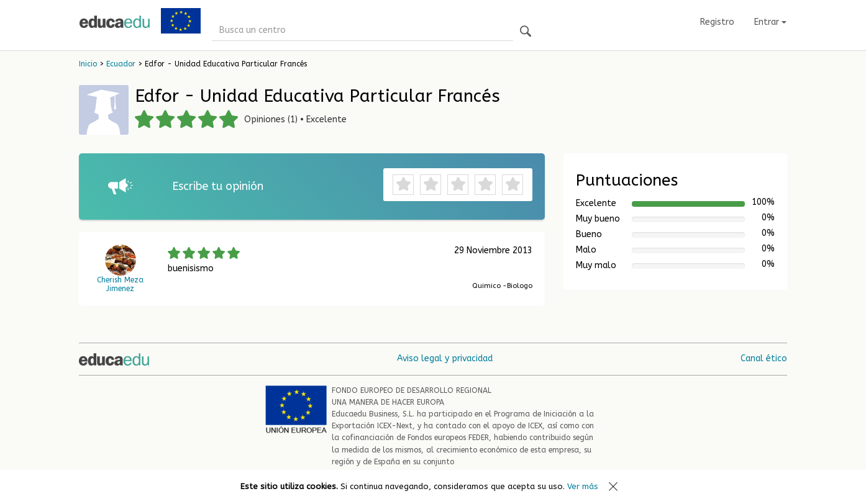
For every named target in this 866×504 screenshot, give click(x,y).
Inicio (88, 64)
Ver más (583, 486)
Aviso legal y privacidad (445, 358)
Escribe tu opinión (218, 186)
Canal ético (764, 358)
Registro (717, 22)
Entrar (770, 22)
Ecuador (121, 64)
